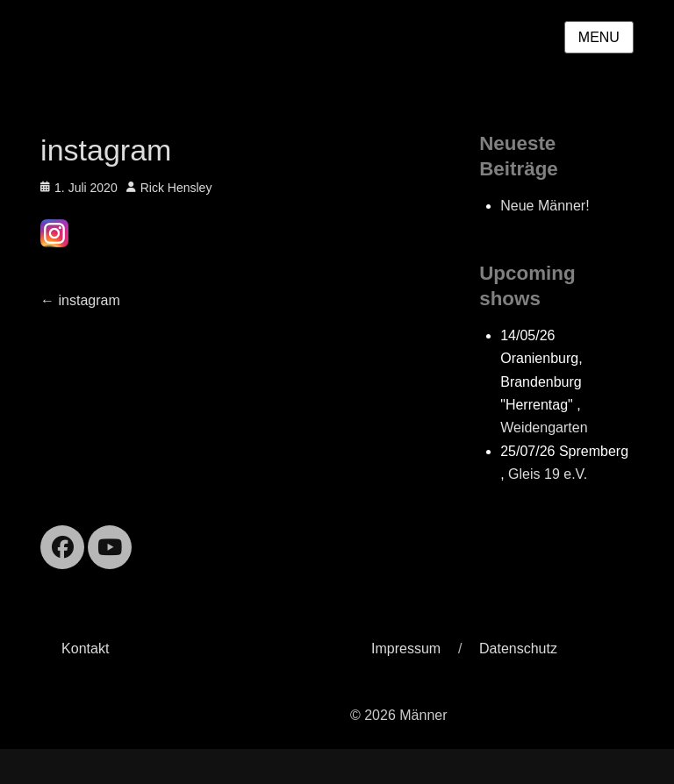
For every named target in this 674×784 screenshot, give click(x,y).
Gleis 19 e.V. (548, 474)
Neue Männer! (545, 206)
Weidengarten (544, 428)
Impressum (406, 649)
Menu (599, 37)
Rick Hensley (176, 188)
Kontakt (85, 649)
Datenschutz (518, 649)
